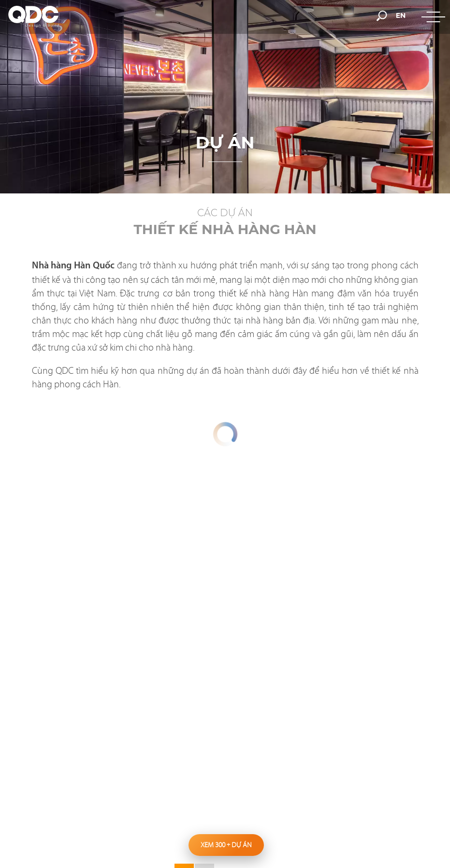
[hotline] (292, 15)
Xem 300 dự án (226, 845)
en (401, 15)
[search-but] (382, 15)
